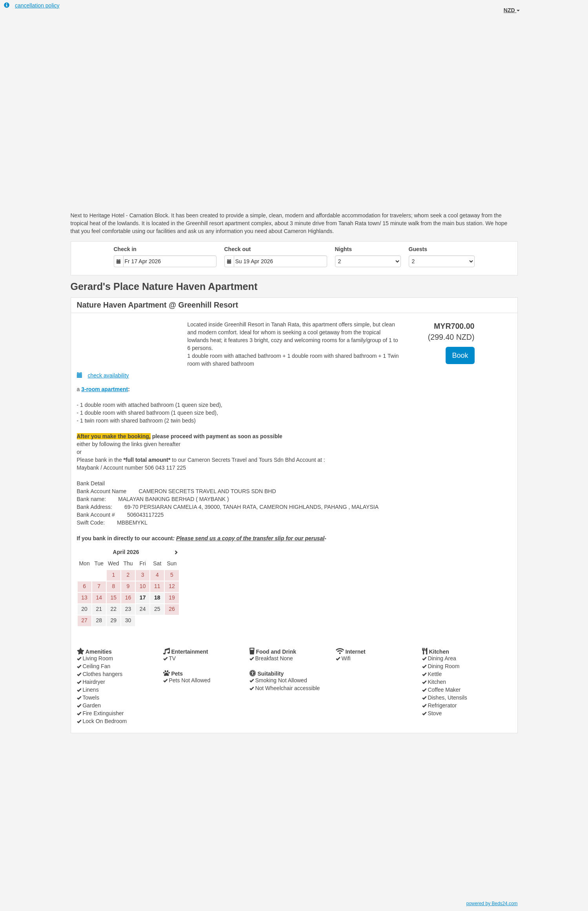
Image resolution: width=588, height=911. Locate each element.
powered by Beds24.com (492, 904)
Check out (238, 249)
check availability (103, 375)
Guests (418, 249)
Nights (344, 249)
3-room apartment (105, 389)
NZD (512, 10)
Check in (125, 249)
